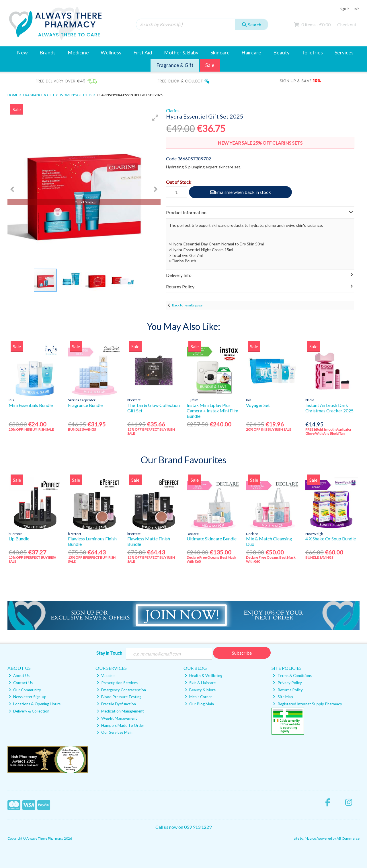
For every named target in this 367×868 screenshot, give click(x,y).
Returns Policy (288, 690)
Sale (210, 65)
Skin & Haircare (200, 683)
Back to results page (187, 305)
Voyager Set (258, 405)
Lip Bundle (19, 539)
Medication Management (120, 711)
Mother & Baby (181, 53)
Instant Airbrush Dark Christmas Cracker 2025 (329, 408)
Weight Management (117, 718)
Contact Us (21, 683)
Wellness (111, 53)
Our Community (25, 690)
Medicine (78, 53)
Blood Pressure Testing (119, 697)
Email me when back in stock (241, 192)
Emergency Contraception (121, 690)
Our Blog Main (199, 704)
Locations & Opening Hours (35, 704)
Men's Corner (198, 697)
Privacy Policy (287, 683)
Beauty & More (200, 690)
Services (344, 53)
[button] (155, 118)
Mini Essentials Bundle (31, 405)
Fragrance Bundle (85, 405)
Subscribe (242, 653)
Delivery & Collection (29, 711)
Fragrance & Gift (175, 65)
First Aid (143, 53)
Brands (48, 53)
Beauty (281, 53)
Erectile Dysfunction (116, 704)
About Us (19, 676)
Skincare (220, 53)
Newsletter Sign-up (28, 697)
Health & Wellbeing (203, 676)
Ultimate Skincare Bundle (212, 539)
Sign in (345, 9)
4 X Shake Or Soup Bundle (331, 539)
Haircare (251, 53)
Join (356, 9)
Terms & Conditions (292, 676)
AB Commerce (348, 838)
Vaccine (106, 676)
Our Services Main (115, 732)
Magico (310, 838)
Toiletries (312, 53)
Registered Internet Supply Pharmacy (307, 704)
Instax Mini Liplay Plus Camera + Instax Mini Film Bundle (212, 411)
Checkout (347, 24)
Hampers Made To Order (120, 725)
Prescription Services (117, 683)
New (22, 53)
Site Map (283, 697)
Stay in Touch (109, 653)
